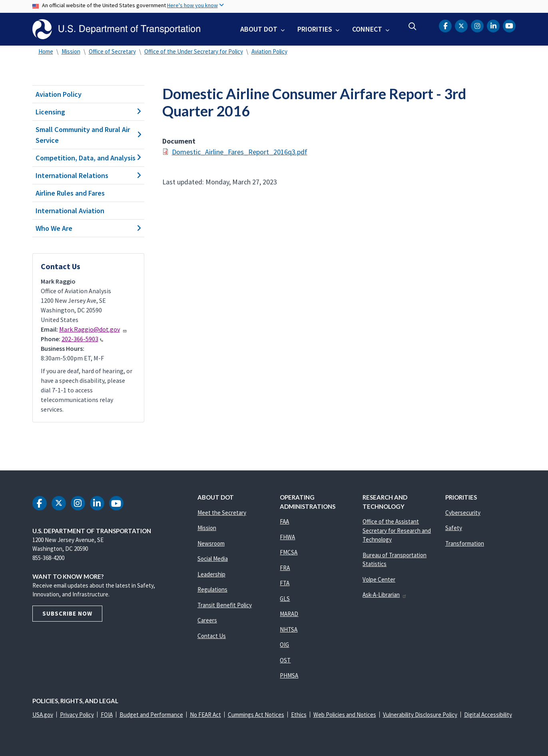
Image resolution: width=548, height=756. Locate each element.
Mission (71, 51)
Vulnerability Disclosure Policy (420, 715)
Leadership (211, 574)
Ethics (299, 715)
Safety (454, 528)
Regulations (212, 589)
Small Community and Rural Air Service (88, 135)
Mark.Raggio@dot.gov (93, 329)
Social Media (213, 559)
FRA (285, 568)
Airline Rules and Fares (70, 193)
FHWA (287, 537)
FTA (285, 583)
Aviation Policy (269, 51)
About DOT (259, 29)
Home (46, 51)
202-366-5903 (82, 339)
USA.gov (43, 715)
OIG (284, 645)
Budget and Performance (151, 715)
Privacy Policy (77, 715)
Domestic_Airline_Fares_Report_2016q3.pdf (240, 152)
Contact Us (212, 636)
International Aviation (70, 211)
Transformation (465, 543)
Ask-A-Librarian (385, 595)
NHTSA (289, 629)
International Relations (88, 175)
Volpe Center (379, 579)
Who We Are (88, 228)
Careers (207, 620)
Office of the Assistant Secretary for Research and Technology (397, 530)
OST (285, 660)
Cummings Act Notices (256, 715)
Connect (367, 29)
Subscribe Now (67, 613)
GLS (285, 599)
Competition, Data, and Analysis (88, 158)
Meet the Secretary (222, 513)
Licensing (88, 112)
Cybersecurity (463, 513)
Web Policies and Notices (345, 715)
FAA (284, 521)
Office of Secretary (112, 51)
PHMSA (289, 675)
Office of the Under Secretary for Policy (194, 51)
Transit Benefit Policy (225, 605)
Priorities (315, 29)
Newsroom (211, 543)
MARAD (289, 614)
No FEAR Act (205, 715)
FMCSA (289, 552)
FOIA (107, 715)
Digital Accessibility (488, 715)
